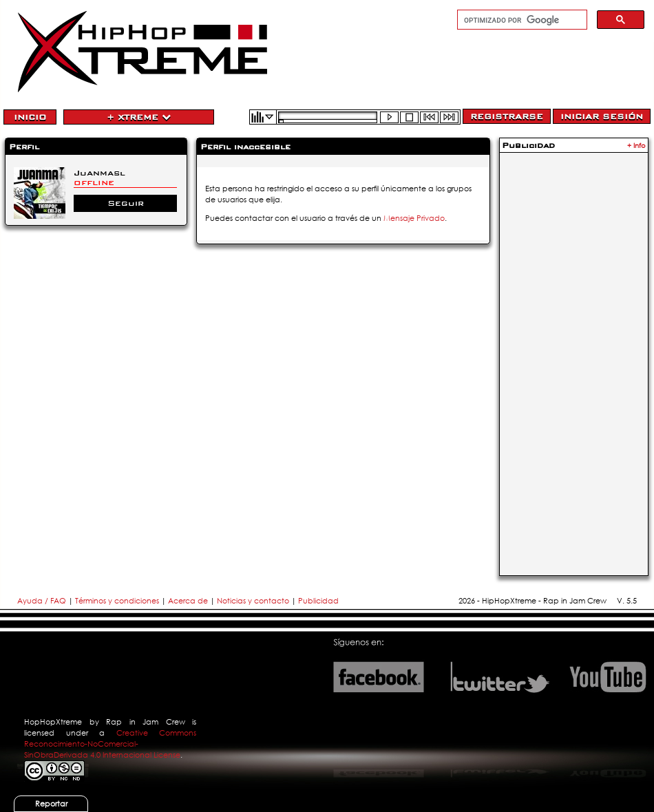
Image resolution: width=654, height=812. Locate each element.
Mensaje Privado (414, 218)
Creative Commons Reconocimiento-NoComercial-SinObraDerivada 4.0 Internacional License (110, 744)
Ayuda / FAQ (43, 601)
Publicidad (318, 601)
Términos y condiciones (117, 601)
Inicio (30, 117)
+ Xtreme (139, 117)
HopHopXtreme (53, 722)
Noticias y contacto (254, 601)
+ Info (636, 146)
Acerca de (188, 601)
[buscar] (521, 20)
